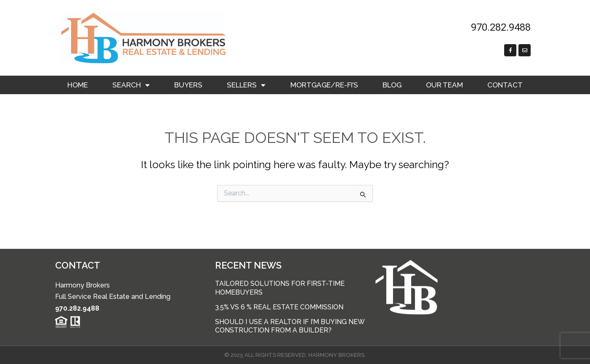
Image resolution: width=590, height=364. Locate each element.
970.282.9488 (77, 308)
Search (131, 85)
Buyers (188, 85)
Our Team (444, 85)
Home (78, 85)
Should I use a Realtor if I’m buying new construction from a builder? (290, 326)
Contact (505, 85)
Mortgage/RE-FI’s (324, 85)
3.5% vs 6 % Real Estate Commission (279, 307)
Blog (392, 85)
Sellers (246, 85)
